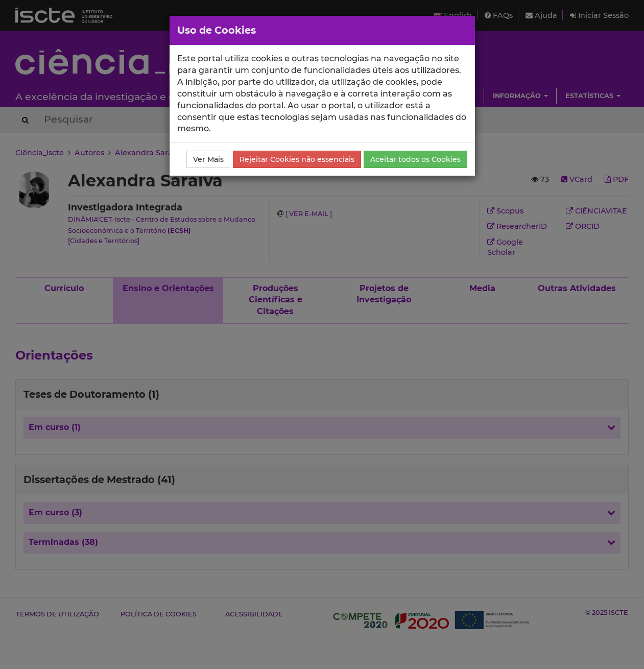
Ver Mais (208, 159)
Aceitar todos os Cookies (415, 159)
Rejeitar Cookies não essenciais (297, 159)
